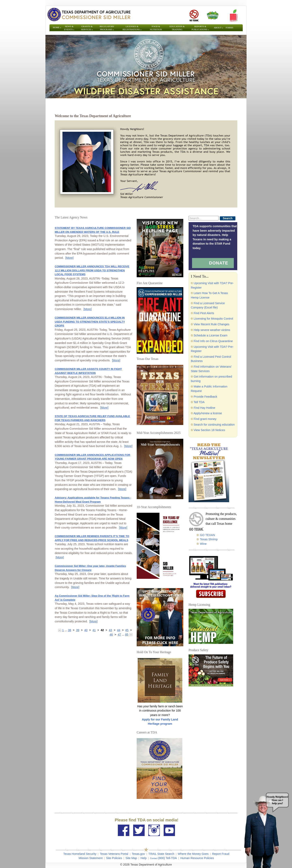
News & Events (69, 28)
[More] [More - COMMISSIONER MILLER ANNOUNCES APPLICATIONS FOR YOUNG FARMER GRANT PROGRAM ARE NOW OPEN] (122, 489)
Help (144, 858)
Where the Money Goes (193, 854)
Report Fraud (221, 854)
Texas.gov (138, 854)
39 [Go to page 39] (78, 630)
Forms (229, 28)
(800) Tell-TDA (168, 858)
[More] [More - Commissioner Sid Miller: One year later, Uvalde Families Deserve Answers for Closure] (75, 587)
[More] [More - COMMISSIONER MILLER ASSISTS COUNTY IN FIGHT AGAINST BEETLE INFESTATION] (104, 408)
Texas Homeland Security (80, 854)
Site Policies (114, 858)
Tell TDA (199, 402)
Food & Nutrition (156, 28)
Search (228, 218)
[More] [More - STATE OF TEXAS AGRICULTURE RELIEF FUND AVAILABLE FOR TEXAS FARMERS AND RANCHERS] (128, 446)
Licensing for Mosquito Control (213, 319)
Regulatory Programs (107, 28)
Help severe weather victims (212, 330)
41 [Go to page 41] (94, 630)
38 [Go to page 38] (70, 630)
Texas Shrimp (209, 539)
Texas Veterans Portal (114, 854)
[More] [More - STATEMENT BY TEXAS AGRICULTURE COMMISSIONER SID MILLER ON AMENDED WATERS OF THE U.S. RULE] (69, 258)
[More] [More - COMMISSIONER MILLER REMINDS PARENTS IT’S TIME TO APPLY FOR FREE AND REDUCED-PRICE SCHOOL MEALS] (60, 557)
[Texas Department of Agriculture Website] (89, 14)
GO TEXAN (207, 535)
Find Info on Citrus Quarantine (213, 341)
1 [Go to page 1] (63, 630)
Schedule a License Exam (210, 335)
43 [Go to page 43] (111, 630)
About (218, 28)
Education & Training (177, 28)
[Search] (204, 218)
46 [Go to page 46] (111, 635)
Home (57, 27)
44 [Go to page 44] (119, 630)
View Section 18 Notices (209, 430)
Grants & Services (87, 28)
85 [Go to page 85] (127, 635)
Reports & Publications (200, 28)
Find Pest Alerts (204, 313)
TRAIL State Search (161, 854)
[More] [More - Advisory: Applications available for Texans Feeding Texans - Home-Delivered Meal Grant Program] (123, 528)
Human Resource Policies (197, 858)
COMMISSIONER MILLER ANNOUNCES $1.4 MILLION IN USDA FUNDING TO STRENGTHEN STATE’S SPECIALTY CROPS (90, 322)
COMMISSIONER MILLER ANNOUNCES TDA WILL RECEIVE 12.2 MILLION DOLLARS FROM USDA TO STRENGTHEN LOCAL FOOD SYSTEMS (92, 270)
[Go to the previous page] (60, 630)
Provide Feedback (205, 397)
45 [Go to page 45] (127, 630)
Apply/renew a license (208, 413)
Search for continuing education (214, 425)
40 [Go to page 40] (86, 630)
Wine (203, 544)
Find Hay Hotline (204, 408)
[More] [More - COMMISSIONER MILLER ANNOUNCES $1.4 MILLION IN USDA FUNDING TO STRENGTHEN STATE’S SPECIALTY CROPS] (116, 360)
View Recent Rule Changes (211, 324)
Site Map (131, 858)
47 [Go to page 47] (119, 635)
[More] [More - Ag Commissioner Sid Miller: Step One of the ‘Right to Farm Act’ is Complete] (93, 621)
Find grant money (205, 419)
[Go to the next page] (131, 635)
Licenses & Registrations (132, 28)
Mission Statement (91, 858)
